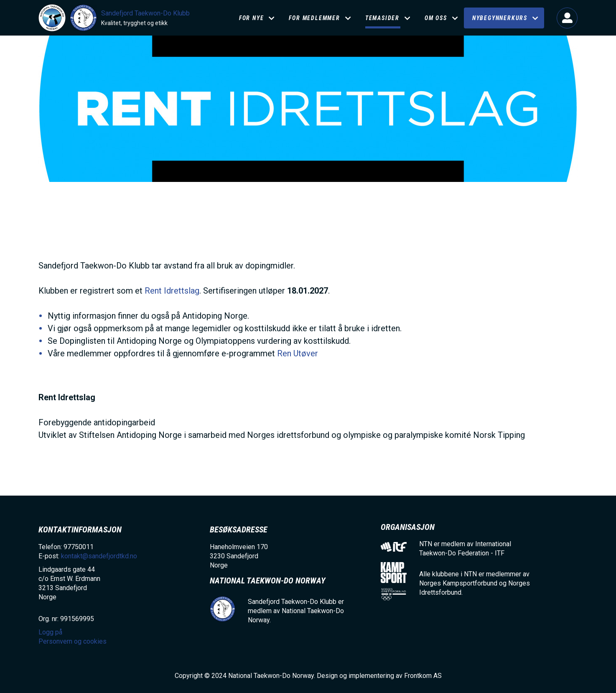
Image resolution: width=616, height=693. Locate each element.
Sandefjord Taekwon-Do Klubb (145, 13)
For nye (252, 18)
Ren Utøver (298, 353)
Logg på (567, 18)
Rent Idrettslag (172, 291)
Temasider (382, 18)
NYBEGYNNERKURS (500, 18)
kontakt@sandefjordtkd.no (99, 556)
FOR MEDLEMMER (314, 18)
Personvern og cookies (73, 641)
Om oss (436, 18)
